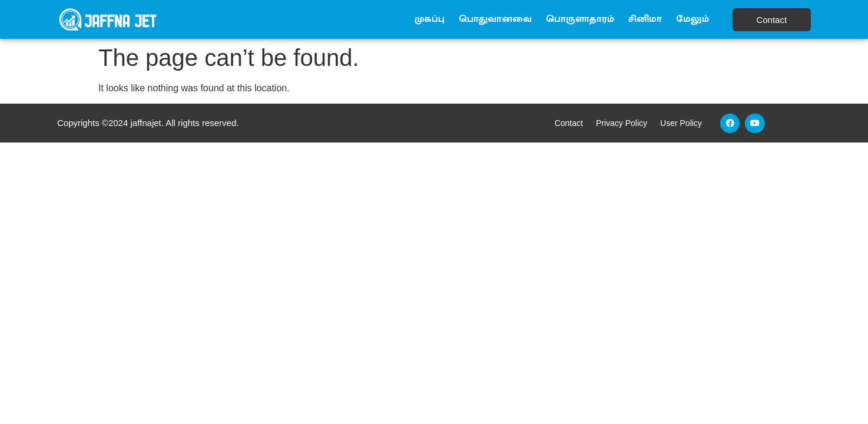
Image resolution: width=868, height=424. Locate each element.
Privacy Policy (622, 123)
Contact (569, 123)
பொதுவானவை (495, 19)
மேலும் (693, 19)
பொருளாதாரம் (580, 19)
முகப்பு (430, 19)
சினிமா (645, 19)
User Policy (681, 123)
